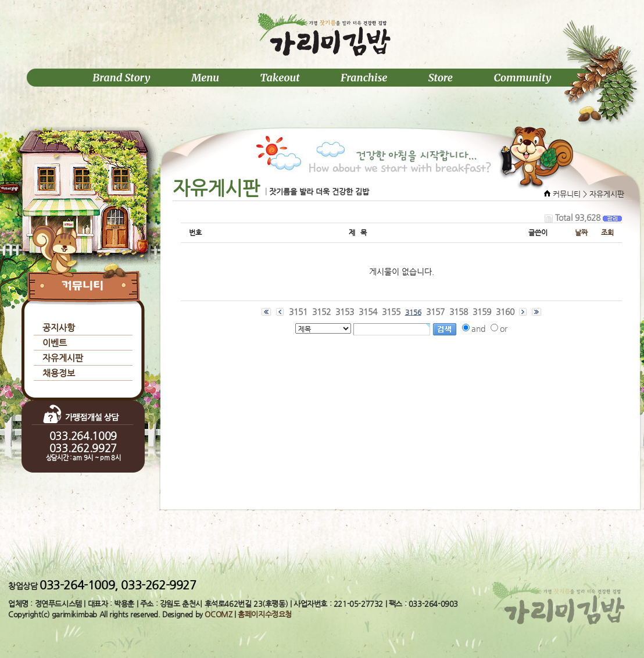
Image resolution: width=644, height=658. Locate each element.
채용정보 (59, 373)
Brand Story (121, 78)
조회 (607, 233)
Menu (205, 78)
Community (522, 78)
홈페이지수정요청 (265, 614)
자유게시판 (63, 358)
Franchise (364, 78)
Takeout (280, 78)
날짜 (581, 233)
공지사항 (59, 328)
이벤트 (55, 343)
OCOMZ (218, 614)
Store (441, 78)
